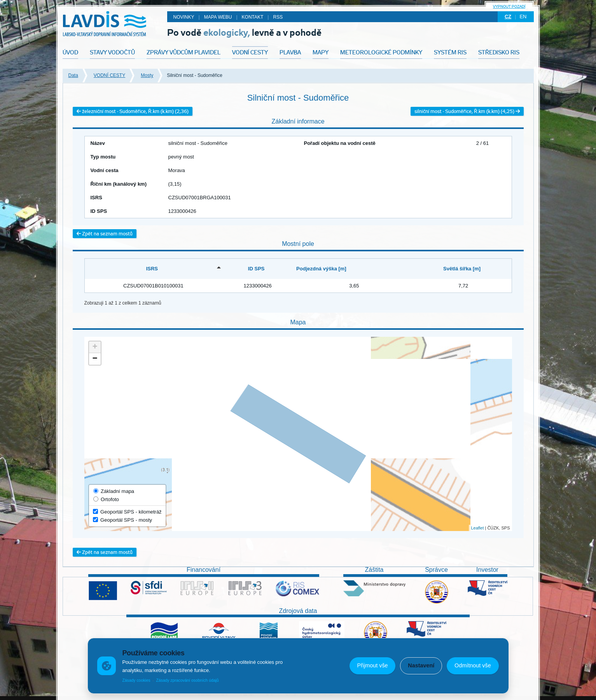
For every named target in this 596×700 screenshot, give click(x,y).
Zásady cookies (136, 680)
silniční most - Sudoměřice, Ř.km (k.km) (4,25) (467, 111)
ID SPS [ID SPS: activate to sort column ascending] (256, 269)
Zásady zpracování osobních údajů (187, 680)
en (523, 17)
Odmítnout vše (473, 665)
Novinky (184, 17)
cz (508, 17)
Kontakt (253, 17)
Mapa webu (218, 17)
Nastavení (421, 665)
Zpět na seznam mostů (105, 234)
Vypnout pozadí (509, 6)
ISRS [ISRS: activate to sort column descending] (152, 269)
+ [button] (95, 347)
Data (73, 75)
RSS (278, 17)
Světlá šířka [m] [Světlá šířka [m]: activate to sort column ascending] (462, 269)
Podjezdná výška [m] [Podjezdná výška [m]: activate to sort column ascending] (321, 269)
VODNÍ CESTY (109, 75)
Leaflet (477, 528)
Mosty (147, 75)
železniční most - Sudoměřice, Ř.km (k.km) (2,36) (133, 111)
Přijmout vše (372, 665)
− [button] (95, 359)
